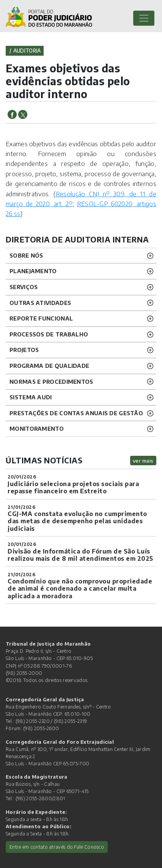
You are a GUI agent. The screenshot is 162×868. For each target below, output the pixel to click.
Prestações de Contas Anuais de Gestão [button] (76, 413)
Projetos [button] (24, 350)
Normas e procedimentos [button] (51, 382)
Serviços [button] (24, 287)
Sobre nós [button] (26, 255)
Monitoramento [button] (37, 429)
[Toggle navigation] (144, 18)
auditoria (27, 51)
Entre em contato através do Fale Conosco (57, 847)
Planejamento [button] (33, 271)
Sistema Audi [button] (31, 397)
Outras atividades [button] (40, 303)
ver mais (143, 461)
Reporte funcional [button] (41, 318)
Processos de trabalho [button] (49, 334)
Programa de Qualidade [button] (49, 366)
